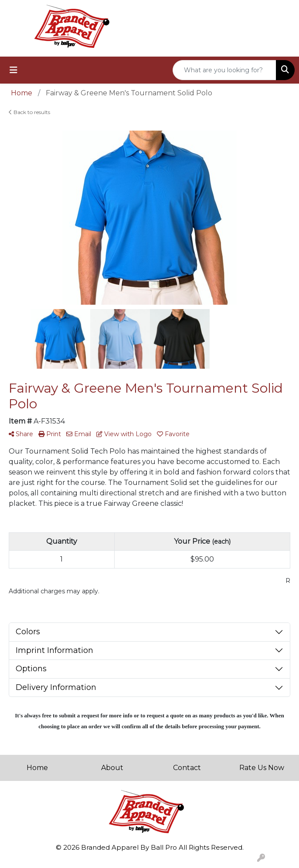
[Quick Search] (224, 70)
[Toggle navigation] (14, 70)
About (112, 768)
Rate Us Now (262, 768)
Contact (187, 768)
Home (37, 768)
